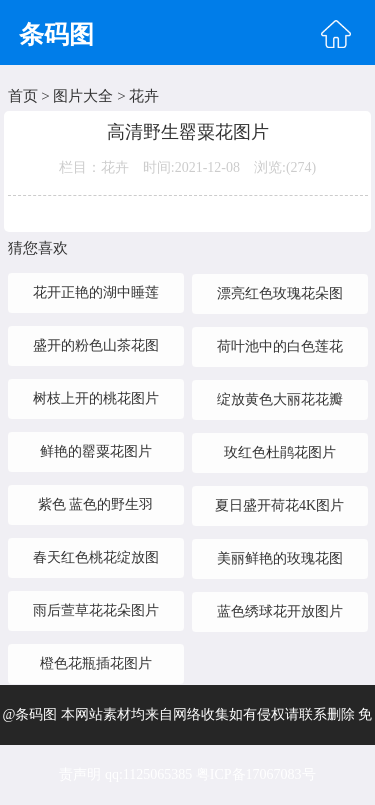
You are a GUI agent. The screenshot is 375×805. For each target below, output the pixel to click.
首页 (23, 96)
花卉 (144, 96)
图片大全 (83, 96)
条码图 (56, 34)
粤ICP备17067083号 (256, 774)
